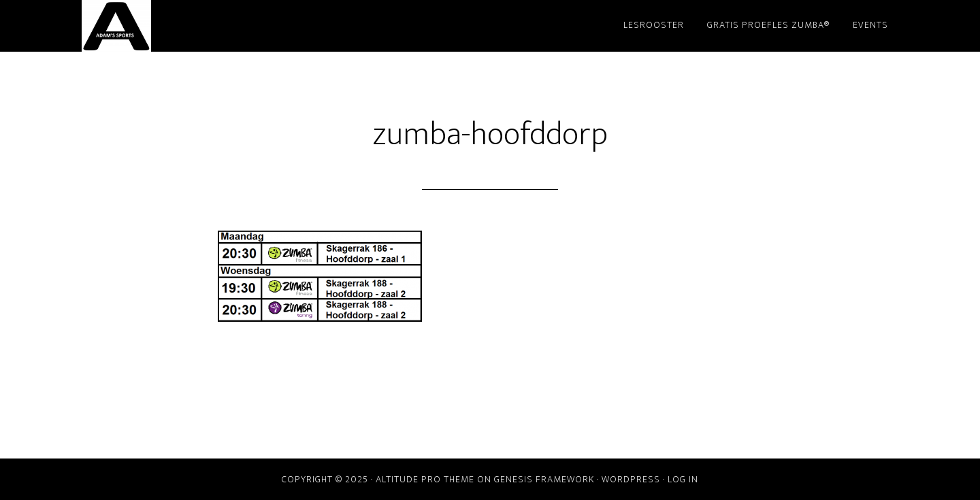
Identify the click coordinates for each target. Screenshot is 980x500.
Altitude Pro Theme (425, 479)
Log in (683, 479)
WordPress (631, 479)
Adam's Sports (204, 26)
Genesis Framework (544, 479)
